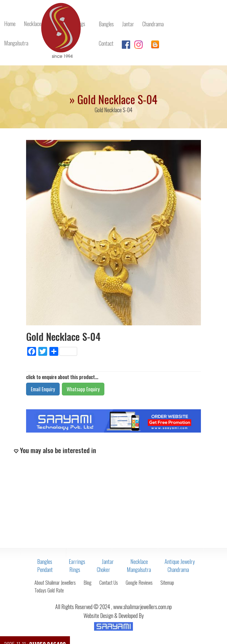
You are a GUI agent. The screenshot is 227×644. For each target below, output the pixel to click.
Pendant (45, 569)
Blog (88, 582)
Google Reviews (139, 582)
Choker (104, 569)
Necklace (139, 561)
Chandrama (178, 569)
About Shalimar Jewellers (55, 582)
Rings (75, 569)
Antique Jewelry (180, 561)
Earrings (77, 561)
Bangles (45, 561)
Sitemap (167, 582)
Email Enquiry (43, 389)
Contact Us (109, 582)
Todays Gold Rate (49, 590)
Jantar (108, 561)
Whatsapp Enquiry (83, 389)
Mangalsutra (139, 569)
